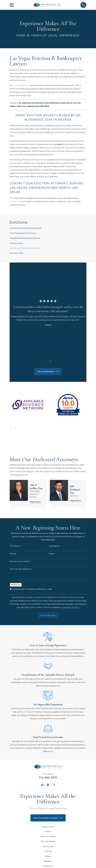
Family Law (48, 846)
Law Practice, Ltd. (21, 85)
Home (48, 831)
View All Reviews (48, 372)
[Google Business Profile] (48, 785)
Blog (48, 856)
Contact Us (48, 866)
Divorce (48, 851)
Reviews (48, 861)
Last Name (54, 546)
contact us (15, 201)
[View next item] (50, 362)
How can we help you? (21, 569)
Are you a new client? (20, 561)
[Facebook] (54, 785)
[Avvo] (42, 785)
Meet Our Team (48, 836)
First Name (15, 546)
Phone (13, 554)
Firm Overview (48, 841)
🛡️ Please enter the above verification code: (31, 589)
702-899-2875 (48, 778)
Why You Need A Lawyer (48, 818)
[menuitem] (48, 228)
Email (52, 554)
